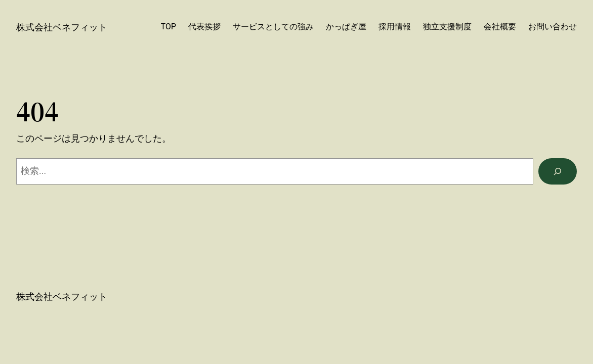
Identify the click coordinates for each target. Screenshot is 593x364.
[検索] (558, 171)
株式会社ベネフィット (62, 27)
